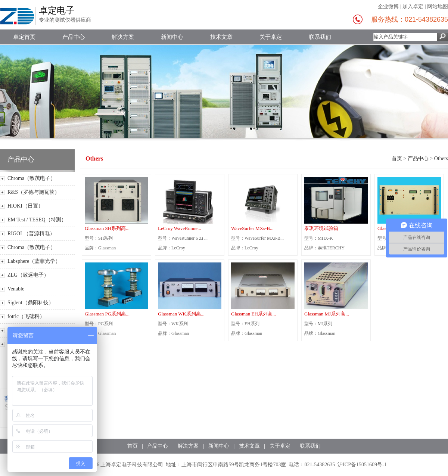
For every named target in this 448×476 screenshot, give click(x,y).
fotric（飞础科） (26, 316)
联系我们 (320, 37)
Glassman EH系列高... (254, 314)
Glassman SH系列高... (107, 228)
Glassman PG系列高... (107, 314)
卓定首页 (24, 37)
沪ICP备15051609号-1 (362, 465)
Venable (16, 289)
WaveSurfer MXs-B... (252, 228)
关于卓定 (271, 37)
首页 (397, 158)
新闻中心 (172, 37)
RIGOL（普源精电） (31, 234)
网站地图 (438, 7)
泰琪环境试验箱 (321, 228)
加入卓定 (413, 7)
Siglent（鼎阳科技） (31, 303)
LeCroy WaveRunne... (180, 228)
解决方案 (123, 37)
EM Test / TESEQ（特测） (37, 220)
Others (441, 158)
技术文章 (221, 37)
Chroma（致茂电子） (32, 178)
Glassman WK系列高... (181, 314)
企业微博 (388, 7)
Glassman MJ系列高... (327, 314)
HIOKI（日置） (25, 206)
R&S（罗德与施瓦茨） (34, 192)
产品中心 (74, 37)
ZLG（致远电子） (28, 275)
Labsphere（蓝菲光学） (34, 261)
